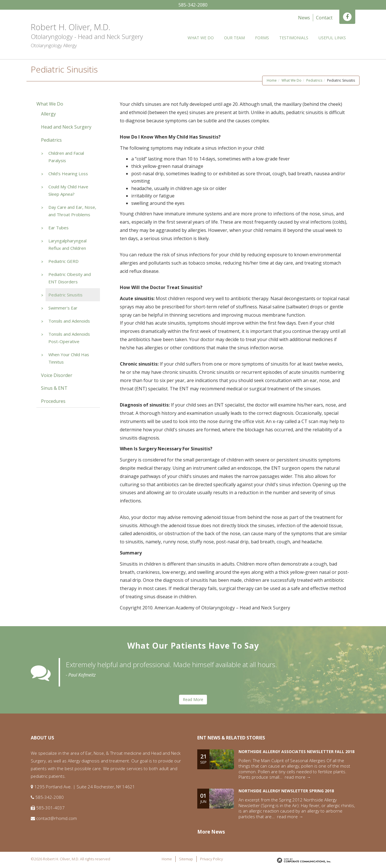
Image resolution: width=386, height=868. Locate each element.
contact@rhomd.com (57, 817)
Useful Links (332, 38)
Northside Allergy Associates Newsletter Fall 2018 (296, 750)
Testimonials (294, 38)
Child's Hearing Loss (68, 172)
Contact (324, 18)
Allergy (48, 113)
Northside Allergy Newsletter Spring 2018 (286, 790)
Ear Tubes (58, 226)
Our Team (234, 38)
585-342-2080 (193, 5)
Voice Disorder (57, 374)
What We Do (201, 38)
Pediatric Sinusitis (65, 294)
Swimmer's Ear (63, 307)
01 (203, 797)
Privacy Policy (212, 858)
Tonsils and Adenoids (69, 320)
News (304, 18)
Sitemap (186, 858)
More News (211, 831)
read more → (298, 776)
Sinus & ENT (54, 387)
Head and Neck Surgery (66, 126)
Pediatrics (314, 79)
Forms (262, 38)
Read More (193, 698)
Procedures (53, 400)
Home (272, 79)
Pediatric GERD (63, 260)
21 (203, 758)
